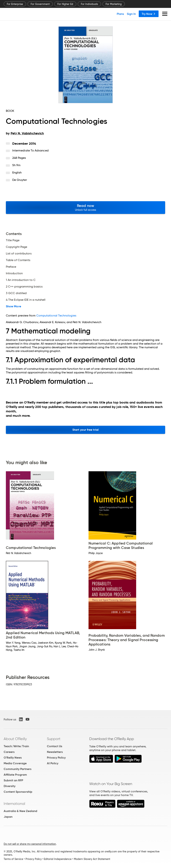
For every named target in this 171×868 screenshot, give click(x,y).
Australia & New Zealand (20, 811)
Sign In (131, 14)
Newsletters (55, 752)
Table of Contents (18, 260)
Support (54, 739)
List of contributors (19, 254)
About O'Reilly (15, 739)
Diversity (10, 786)
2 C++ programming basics (24, 287)
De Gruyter (20, 180)
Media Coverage (15, 763)
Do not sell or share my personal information (30, 844)
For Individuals (89, 4)
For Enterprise (15, 4)
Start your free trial (85, 430)
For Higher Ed (65, 4)
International (14, 804)
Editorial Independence (58, 859)
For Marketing (114, 4)
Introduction (14, 273)
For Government (40, 4)
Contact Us (55, 746)
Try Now (149, 14)
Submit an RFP (13, 780)
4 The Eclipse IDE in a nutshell (26, 300)
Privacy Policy (56, 758)
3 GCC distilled (16, 293)
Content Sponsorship (18, 792)
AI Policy (53, 763)
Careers (9, 752)
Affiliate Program (15, 775)
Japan (8, 817)
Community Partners (18, 769)
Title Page (13, 240)
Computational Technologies (56, 315)
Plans (120, 14)
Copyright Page (16, 247)
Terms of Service (13, 859)
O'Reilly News (13, 758)
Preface (11, 267)
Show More (13, 306)
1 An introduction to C (21, 280)
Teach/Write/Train (16, 746)
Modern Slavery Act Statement (92, 859)
